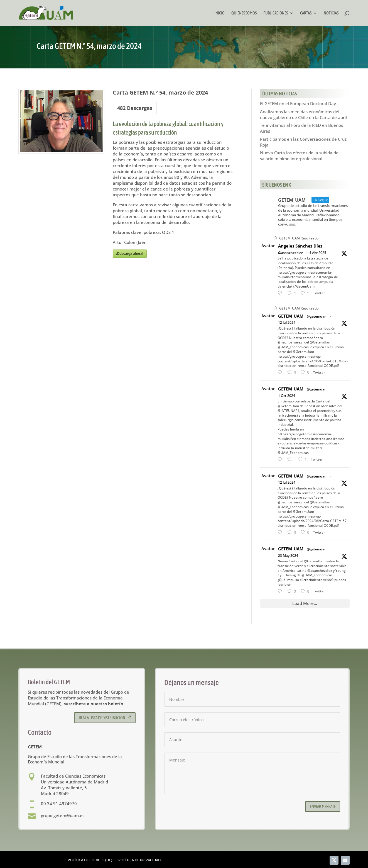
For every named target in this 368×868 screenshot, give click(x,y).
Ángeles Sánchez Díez (300, 246)
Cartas (306, 13)
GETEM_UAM (291, 316)
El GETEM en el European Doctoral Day (298, 103)
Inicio (219, 13)
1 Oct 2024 (287, 396)
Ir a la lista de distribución (105, 718)
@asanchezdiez (290, 253)
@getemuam (317, 316)
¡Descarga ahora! (130, 254)
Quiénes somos (244, 13)
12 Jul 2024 (287, 322)
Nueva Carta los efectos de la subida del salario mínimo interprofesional (300, 156)
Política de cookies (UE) (90, 860)
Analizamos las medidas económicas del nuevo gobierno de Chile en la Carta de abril (303, 114)
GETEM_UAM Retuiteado (299, 238)
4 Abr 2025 (318, 253)
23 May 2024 (288, 556)
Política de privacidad (139, 860)
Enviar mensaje (323, 806)
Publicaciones (276, 13)
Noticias (331, 13)
